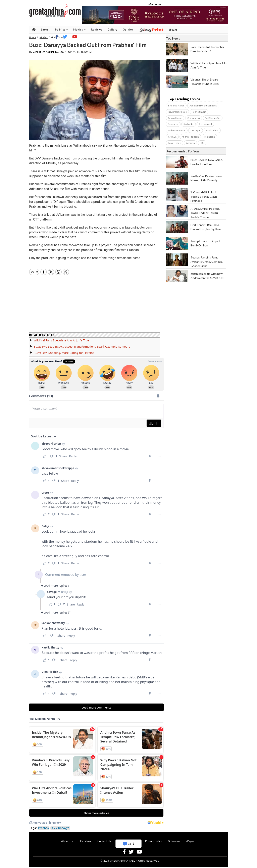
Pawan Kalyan (175, 118)
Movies (80, 30)
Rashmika (189, 124)
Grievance (174, 839)
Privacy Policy (153, 839)
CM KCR (172, 137)
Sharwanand (205, 124)
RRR (202, 143)
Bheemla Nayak (176, 106)
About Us (67, 839)
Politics (62, 30)
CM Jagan (196, 130)
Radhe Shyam (199, 112)
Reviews (97, 30)
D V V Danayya (60, 826)
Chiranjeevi (194, 118)
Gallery (112, 30)
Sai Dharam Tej (213, 118)
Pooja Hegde (174, 143)
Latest (45, 30)
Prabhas (43, 826)
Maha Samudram (177, 130)
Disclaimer (85, 839)
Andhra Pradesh (190, 137)
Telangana (209, 137)
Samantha (173, 124)
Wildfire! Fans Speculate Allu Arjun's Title (61, 338)
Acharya (190, 143)
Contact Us (104, 839)
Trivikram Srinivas (177, 112)
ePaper (190, 839)
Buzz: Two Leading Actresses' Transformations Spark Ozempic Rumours (82, 344)
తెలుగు (173, 30)
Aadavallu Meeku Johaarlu (203, 106)
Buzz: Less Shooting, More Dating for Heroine (64, 350)
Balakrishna (212, 130)
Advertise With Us (128, 839)
